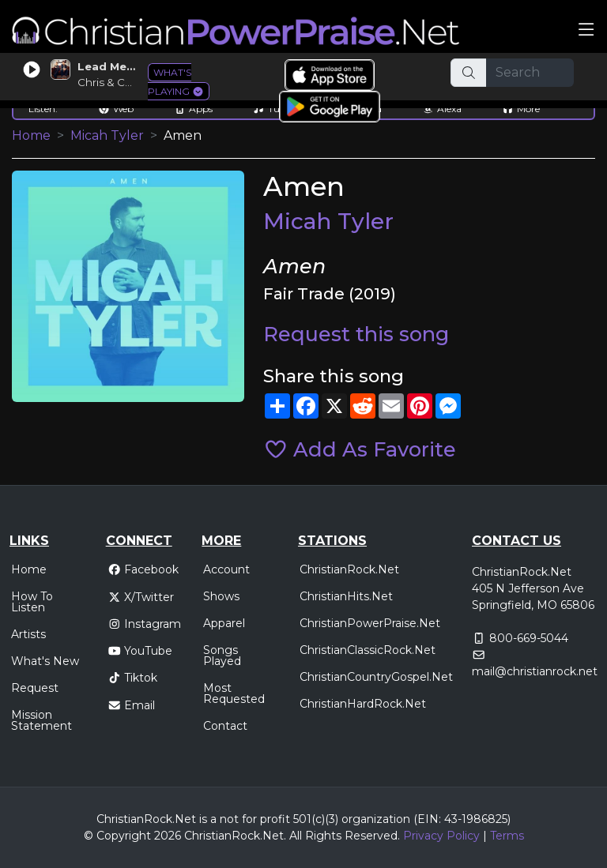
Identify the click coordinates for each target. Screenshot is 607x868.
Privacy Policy (441, 836)
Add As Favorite (360, 449)
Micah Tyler (107, 135)
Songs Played (222, 656)
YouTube (140, 651)
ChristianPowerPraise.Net (370, 623)
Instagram (145, 624)
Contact (225, 726)
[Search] (530, 73)
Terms (507, 836)
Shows (221, 596)
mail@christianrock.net (535, 671)
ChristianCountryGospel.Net (376, 677)
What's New (45, 661)
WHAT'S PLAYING (176, 82)
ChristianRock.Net (349, 569)
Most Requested (234, 693)
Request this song (356, 334)
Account (226, 569)
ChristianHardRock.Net (363, 704)
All (296, 836)
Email (132, 705)
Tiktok (133, 678)
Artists (28, 634)
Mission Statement (41, 720)
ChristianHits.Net (346, 596)
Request (35, 688)
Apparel (224, 623)
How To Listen (32, 602)
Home (31, 135)
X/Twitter (141, 597)
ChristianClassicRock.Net (368, 650)
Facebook (143, 569)
